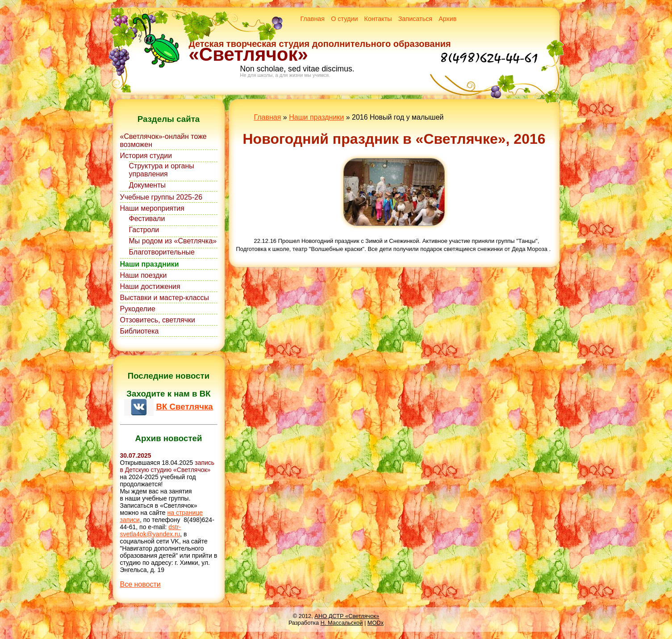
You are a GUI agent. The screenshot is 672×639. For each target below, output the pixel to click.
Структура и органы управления (162, 170)
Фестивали (147, 219)
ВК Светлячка (184, 407)
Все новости (140, 584)
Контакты (378, 19)
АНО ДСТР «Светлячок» (347, 616)
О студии (344, 19)
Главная (312, 19)
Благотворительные (162, 252)
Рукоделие (138, 309)
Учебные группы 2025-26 (161, 197)
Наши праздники (150, 264)
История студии (146, 156)
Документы (147, 185)
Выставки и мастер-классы (165, 298)
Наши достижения (150, 286)
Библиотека (140, 331)
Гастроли (144, 230)
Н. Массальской (342, 623)
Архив (447, 19)
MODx (376, 623)
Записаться (415, 19)
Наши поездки (144, 275)
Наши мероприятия (152, 208)
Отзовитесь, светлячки (158, 320)
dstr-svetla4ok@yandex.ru (151, 530)
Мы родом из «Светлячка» (173, 241)
